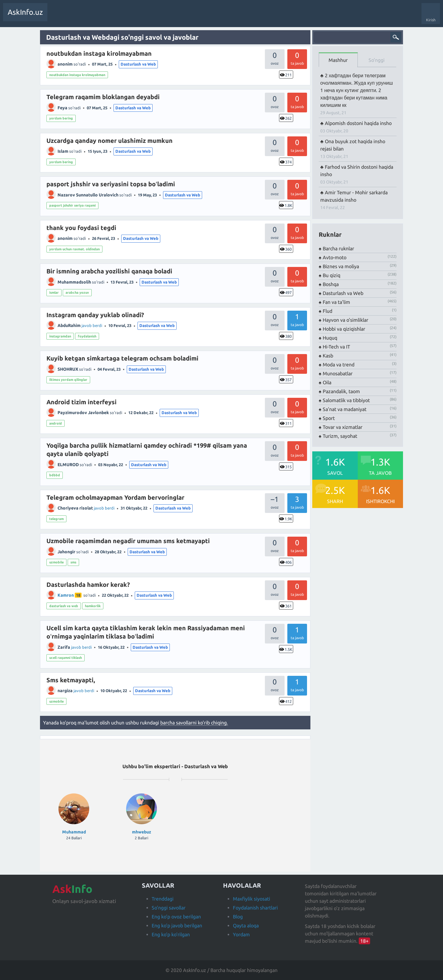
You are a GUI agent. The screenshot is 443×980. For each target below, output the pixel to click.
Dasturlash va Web (138, 64)
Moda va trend (339, 365)
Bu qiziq (331, 275)
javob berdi (92, 325)
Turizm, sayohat (340, 436)
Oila (327, 382)
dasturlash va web (64, 606)
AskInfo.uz (25, 12)
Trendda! (78, 17)
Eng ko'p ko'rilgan (171, 934)
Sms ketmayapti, (71, 680)
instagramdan (60, 336)
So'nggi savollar (169, 908)
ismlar (54, 292)
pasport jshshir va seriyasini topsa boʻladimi (111, 184)
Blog (238, 917)
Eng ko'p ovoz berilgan (176, 917)
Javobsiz (98, 17)
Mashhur (338, 60)
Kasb (328, 356)
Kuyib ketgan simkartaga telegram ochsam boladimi (122, 358)
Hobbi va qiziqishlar (344, 329)
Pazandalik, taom (341, 391)
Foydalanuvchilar (146, 17)
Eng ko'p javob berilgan (177, 926)
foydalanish (87, 336)
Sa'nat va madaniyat (345, 409)
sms (73, 562)
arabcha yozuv (77, 292)
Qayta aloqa (246, 926)
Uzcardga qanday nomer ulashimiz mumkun (110, 141)
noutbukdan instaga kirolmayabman (99, 53)
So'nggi (377, 60)
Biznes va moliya (341, 266)
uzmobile (56, 562)
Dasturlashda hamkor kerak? (88, 585)
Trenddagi (163, 899)
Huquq (330, 338)
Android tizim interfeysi (82, 402)
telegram (56, 519)
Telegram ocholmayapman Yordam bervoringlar (115, 497)
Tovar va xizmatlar (343, 427)
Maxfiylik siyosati (251, 899)
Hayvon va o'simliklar (345, 320)
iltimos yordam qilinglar (68, 380)
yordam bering (61, 118)
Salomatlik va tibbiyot (346, 400)
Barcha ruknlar (338, 248)
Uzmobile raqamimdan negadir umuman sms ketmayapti (128, 541)
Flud (327, 311)
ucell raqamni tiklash (66, 658)
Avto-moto (335, 257)
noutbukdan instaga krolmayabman (77, 75)
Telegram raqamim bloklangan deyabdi (103, 97)
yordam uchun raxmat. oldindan (74, 249)
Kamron (66, 595)
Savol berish (178, 17)
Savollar (58, 17)
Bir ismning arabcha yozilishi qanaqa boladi (109, 271)
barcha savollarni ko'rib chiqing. (194, 723)
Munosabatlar (338, 373)
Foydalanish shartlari (255, 908)
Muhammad (74, 832)
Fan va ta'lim (336, 302)
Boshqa (331, 284)
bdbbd (55, 475)
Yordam (241, 934)
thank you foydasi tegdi (81, 228)
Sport (329, 418)
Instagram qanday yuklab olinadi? (95, 315)
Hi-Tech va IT (336, 347)
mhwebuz (142, 832)
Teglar (118, 17)
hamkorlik (93, 606)
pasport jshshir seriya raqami (72, 205)
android (56, 423)
